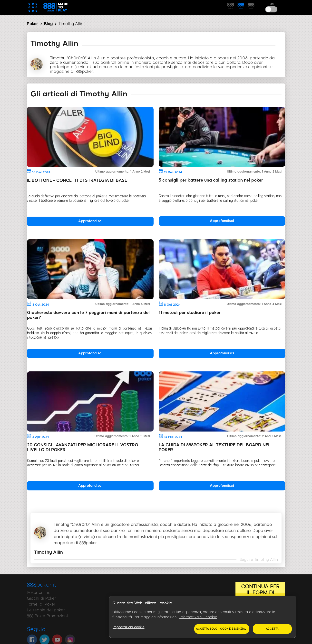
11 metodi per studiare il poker (190, 313)
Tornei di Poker (41, 604)
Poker (32, 24)
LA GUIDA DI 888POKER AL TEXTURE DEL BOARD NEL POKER (215, 447)
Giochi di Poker (41, 598)
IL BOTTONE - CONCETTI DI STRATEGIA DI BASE (77, 180)
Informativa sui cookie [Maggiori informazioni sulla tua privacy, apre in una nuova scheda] (198, 617)
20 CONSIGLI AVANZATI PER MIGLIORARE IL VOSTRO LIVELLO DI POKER (83, 447)
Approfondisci (90, 221)
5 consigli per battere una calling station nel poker (211, 180)
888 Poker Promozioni (47, 616)
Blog (48, 24)
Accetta (272, 629)
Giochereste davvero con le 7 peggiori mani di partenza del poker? (88, 315)
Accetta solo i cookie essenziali (222, 629)
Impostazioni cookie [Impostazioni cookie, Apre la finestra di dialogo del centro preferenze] (128, 627)
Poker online (39, 593)
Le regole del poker (46, 610)
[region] (203, 617)
